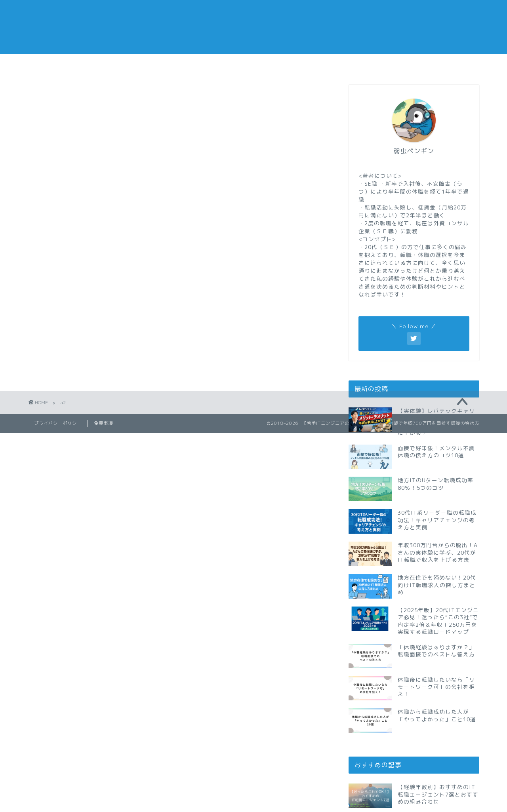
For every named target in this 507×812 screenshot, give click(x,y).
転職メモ (65, 64)
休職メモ (216, 64)
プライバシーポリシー (58, 423)
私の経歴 (442, 64)
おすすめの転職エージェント (367, 67)
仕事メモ (141, 64)
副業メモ (291, 64)
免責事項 (103, 423)
